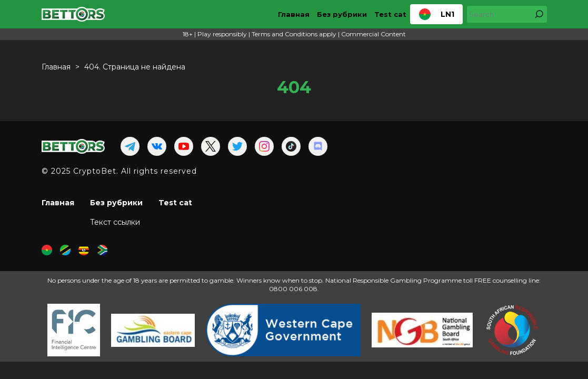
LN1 (436, 14)
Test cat (390, 14)
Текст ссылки (115, 222)
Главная (294, 14)
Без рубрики (342, 14)
